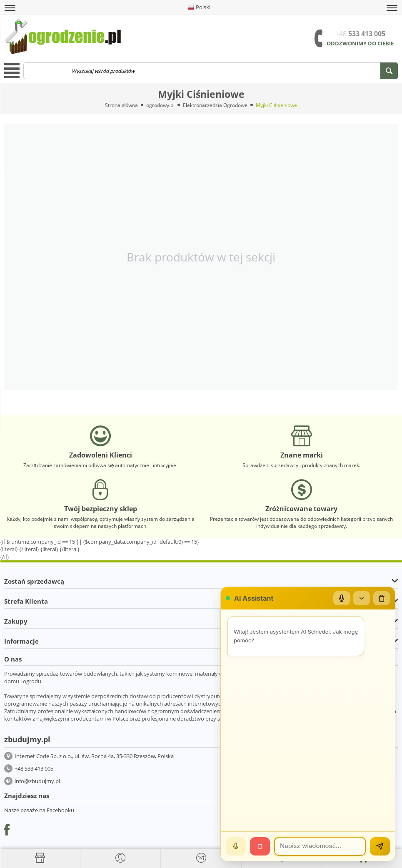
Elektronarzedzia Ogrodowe (215, 105)
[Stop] (260, 846)
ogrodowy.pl (160, 105)
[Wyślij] (380, 846)
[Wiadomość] (320, 846)
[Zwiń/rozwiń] (362, 598)
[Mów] (236, 846)
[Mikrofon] (342, 598)
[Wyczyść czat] (382, 598)
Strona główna (122, 105)
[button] (10, 8)
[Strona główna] (40, 858)
